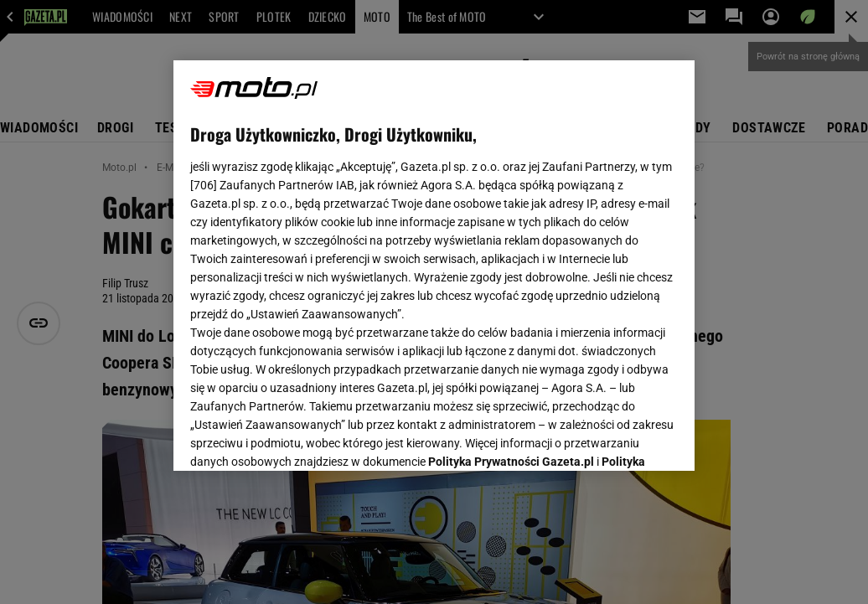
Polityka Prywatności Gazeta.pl (511, 249)
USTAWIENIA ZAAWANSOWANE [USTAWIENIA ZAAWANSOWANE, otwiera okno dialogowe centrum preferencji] (300, 437)
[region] (434, 266)
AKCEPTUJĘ (621, 438)
